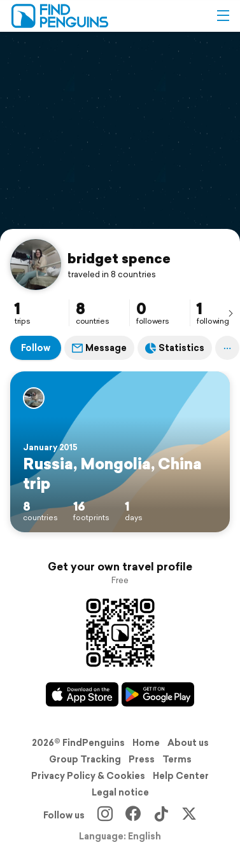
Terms (177, 759)
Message (99, 348)
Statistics (175, 348)
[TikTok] (161, 815)
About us (188, 743)
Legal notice (120, 792)
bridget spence (119, 258)
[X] (189, 815)
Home (146, 743)
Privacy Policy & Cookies (88, 776)
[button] (223, 16)
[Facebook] (133, 815)
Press (142, 759)
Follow (36, 348)
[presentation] (230, 313)
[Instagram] (105, 815)
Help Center (181, 776)
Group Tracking (85, 759)
